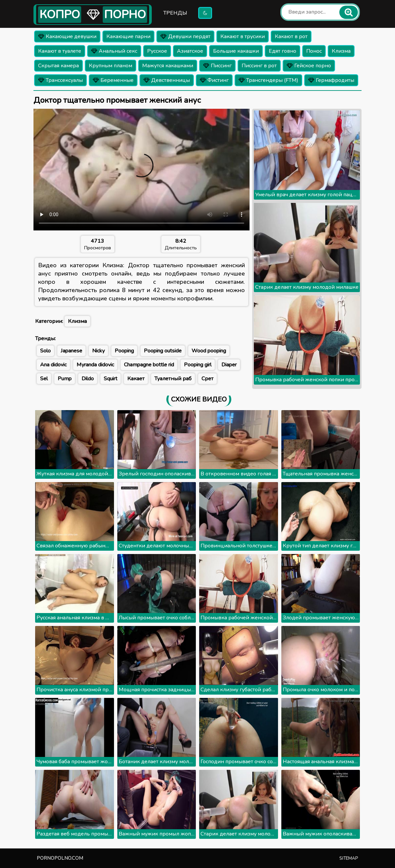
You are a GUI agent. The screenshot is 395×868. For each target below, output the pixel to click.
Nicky (98, 351)
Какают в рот (291, 36)
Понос (314, 51)
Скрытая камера (58, 66)
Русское (157, 51)
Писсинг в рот (259, 66)
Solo (45, 351)
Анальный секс (114, 51)
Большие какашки (236, 51)
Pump (65, 379)
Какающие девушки (67, 36)
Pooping (124, 351)
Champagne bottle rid (149, 365)
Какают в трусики (243, 36)
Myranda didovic (95, 365)
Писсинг (217, 66)
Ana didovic (53, 365)
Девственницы (167, 80)
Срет (207, 379)
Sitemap (349, 858)
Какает (136, 379)
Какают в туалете (60, 51)
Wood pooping (209, 351)
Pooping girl (198, 365)
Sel (44, 379)
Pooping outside (163, 351)
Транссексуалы (60, 80)
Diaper (229, 365)
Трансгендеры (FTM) (268, 80)
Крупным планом (111, 66)
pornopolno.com (60, 858)
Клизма (341, 51)
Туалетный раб (173, 379)
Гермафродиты (331, 80)
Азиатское (190, 51)
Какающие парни (128, 36)
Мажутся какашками (168, 66)
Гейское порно (309, 66)
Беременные (113, 80)
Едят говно (282, 51)
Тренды (175, 13)
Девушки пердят (185, 36)
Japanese (71, 351)
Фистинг (214, 80)
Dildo (88, 379)
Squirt (111, 379)
